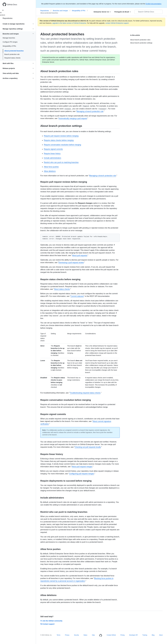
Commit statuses (77, 296)
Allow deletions (50, 171)
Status (85, 635)
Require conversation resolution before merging (62, 145)
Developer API (133, 635)
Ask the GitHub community (51, 621)
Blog (153, 635)
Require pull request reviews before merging (61, 136)
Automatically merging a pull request (73, 118)
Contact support (47, 624)
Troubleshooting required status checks (85, 393)
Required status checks (12, 58)
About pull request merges (82, 467)
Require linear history (52, 154)
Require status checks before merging (59, 140)
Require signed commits (53, 149)
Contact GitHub (111, 635)
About (161, 635)
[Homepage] (101, 635)
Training (145, 635)
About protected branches (14, 51)
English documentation (154, 4)
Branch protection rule (12, 54)
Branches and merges (62, 11)
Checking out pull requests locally (88, 447)
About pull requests (80, 255)
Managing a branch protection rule (90, 111)
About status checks (62, 289)
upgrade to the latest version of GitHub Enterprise (69, 23)
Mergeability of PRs (80, 11)
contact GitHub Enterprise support (117, 23)
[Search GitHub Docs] (148, 12)
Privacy (67, 635)
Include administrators (53, 158)
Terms (58, 635)
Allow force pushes (51, 167)
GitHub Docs (12, 5)
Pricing (123, 635)
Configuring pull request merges (82, 474)
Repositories (8, 18)
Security (76, 635)
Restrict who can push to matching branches (61, 162)
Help (93, 635)
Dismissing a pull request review (71, 263)
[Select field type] (102, 12)
